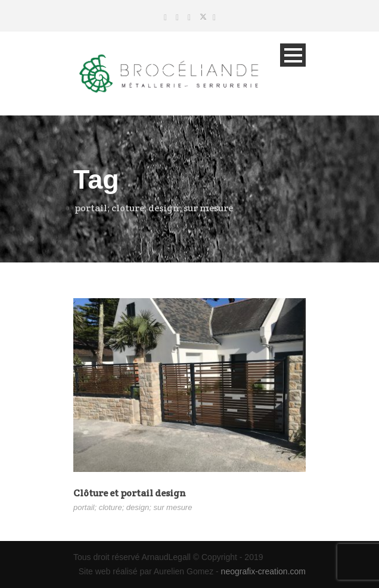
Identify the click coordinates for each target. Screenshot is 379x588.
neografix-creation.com (263, 571)
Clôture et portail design (130, 493)
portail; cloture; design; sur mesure (133, 507)
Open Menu (293, 55)
